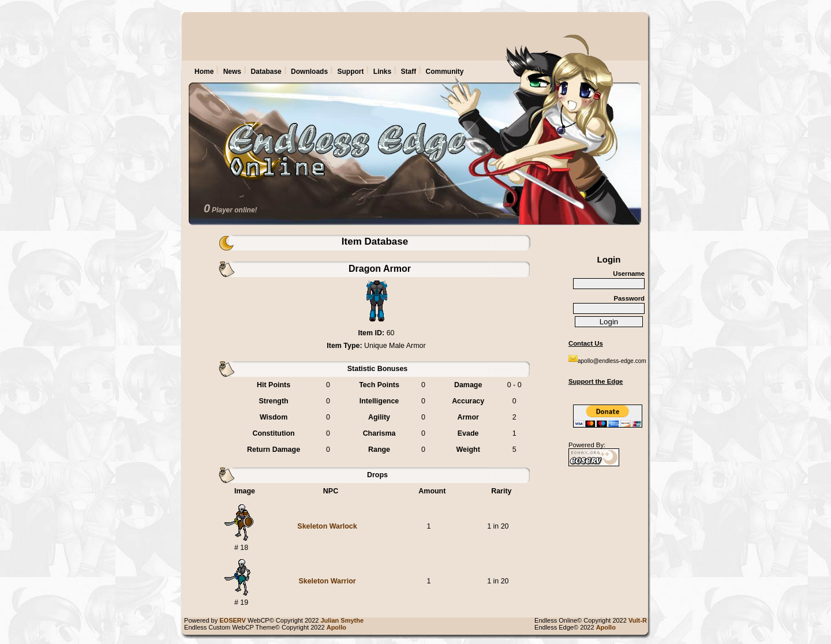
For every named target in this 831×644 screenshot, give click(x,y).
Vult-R (639, 620)
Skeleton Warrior (327, 581)
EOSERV (233, 620)
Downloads (309, 72)
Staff (409, 72)
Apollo (608, 627)
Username (629, 274)
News (232, 72)
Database (266, 72)
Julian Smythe (344, 620)
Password (629, 298)
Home (204, 72)
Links (382, 72)
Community (445, 72)
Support (350, 72)
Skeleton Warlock (327, 526)
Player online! (235, 210)
